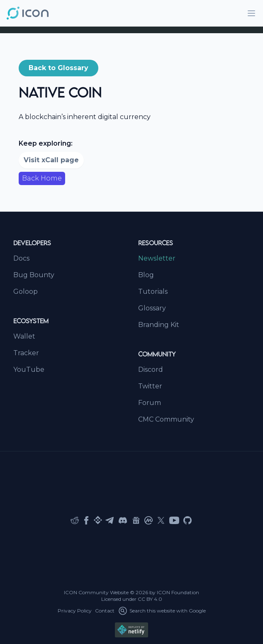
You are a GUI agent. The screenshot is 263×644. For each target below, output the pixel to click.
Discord (151, 370)
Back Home (42, 178)
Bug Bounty (34, 275)
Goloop (26, 292)
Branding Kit (159, 325)
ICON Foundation (178, 592)
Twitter (150, 386)
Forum (150, 403)
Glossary (152, 308)
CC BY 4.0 (150, 599)
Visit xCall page (51, 160)
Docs (21, 258)
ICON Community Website (96, 592)
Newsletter (157, 258)
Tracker (26, 353)
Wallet (24, 336)
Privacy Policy (75, 611)
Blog (146, 275)
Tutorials (153, 292)
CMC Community (166, 419)
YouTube (29, 370)
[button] (58, 68)
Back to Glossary (58, 68)
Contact (105, 611)
